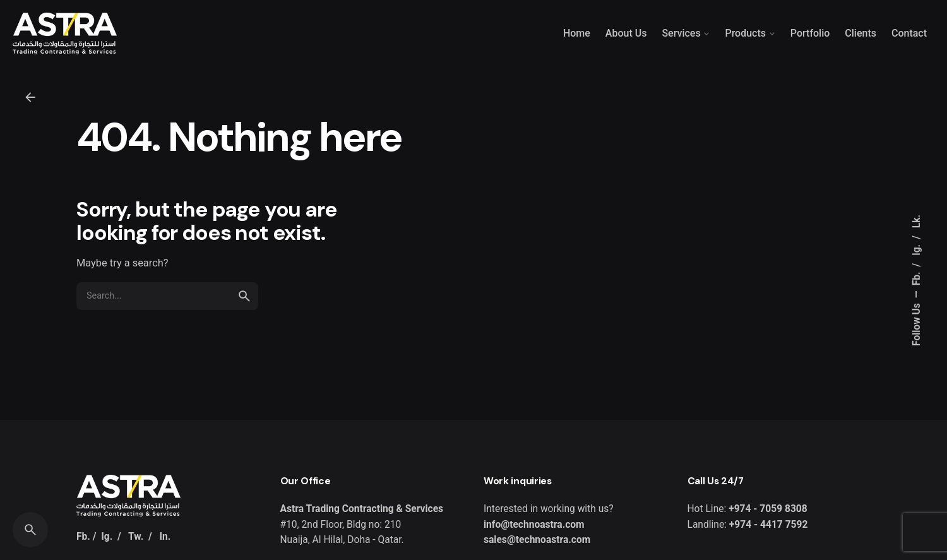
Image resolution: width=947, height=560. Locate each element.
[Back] (30, 97)
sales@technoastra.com (537, 540)
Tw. (136, 537)
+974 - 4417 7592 (767, 525)
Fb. (917, 277)
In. (165, 537)
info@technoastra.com (534, 525)
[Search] (30, 530)
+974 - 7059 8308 (768, 509)
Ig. (917, 249)
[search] (244, 296)
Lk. (917, 221)
